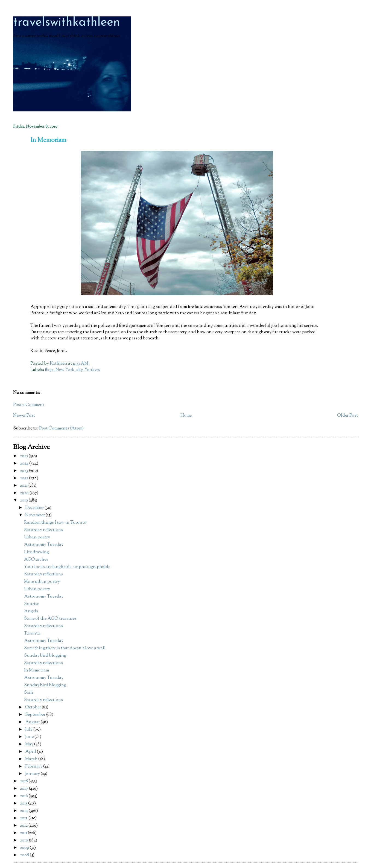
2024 (25, 464)
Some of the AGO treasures (50, 619)
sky (79, 370)
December (35, 508)
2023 (24, 471)
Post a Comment (29, 405)
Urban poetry (37, 537)
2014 (24, 811)
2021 (24, 486)
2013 (24, 818)
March (32, 759)
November (35, 515)
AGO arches (36, 560)
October (33, 707)
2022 (24, 478)
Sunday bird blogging (45, 656)
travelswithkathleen (67, 23)
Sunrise (32, 604)
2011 (24, 833)
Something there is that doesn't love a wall (65, 648)
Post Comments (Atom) (61, 429)
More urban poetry (42, 582)
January (33, 774)
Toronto (32, 634)
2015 (24, 804)
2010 (24, 840)
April (31, 752)
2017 (24, 789)
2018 (24, 781)
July (29, 730)
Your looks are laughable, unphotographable (67, 567)
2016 (24, 796)
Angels (31, 611)
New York (65, 370)
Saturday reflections (43, 530)
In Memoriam (36, 671)
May (30, 744)
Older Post (347, 416)
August (33, 722)
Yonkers (92, 370)
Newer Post (24, 416)
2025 (24, 456)
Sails (29, 693)
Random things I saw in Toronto (55, 523)
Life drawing (36, 552)
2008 (25, 855)
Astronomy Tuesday (44, 545)
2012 (24, 826)
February (34, 767)
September (36, 715)
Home (186, 416)
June (30, 737)
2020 (25, 493)
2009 (25, 848)
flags (49, 370)
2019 (24, 501)
